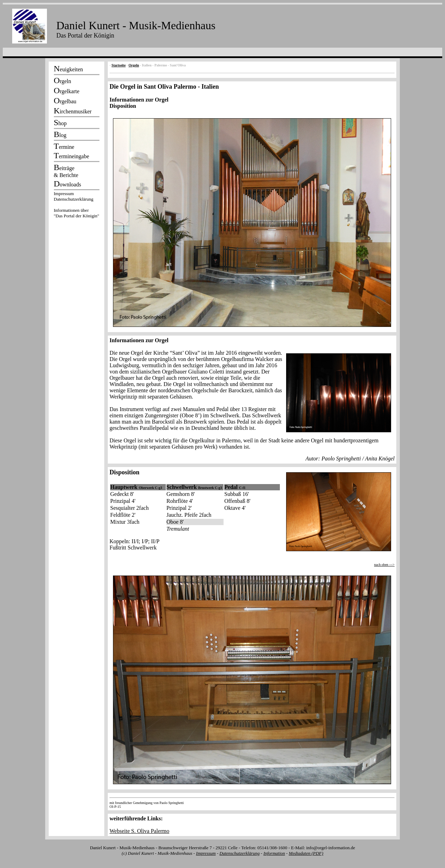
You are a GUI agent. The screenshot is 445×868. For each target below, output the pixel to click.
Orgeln (134, 65)
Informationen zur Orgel (139, 100)
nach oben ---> (384, 565)
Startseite (119, 65)
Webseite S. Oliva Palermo (139, 831)
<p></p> (76, 206)
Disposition (252, 217)
